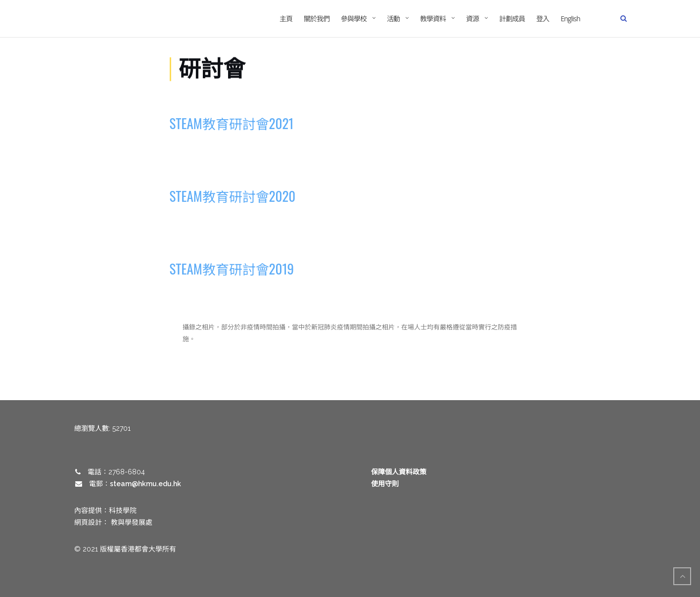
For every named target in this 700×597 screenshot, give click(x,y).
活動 (393, 19)
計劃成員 (512, 19)
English (570, 19)
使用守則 (385, 484)
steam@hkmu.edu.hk (145, 484)
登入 (543, 19)
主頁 (286, 19)
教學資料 (433, 19)
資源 (472, 19)
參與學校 (354, 19)
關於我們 (317, 19)
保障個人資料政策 (399, 472)
